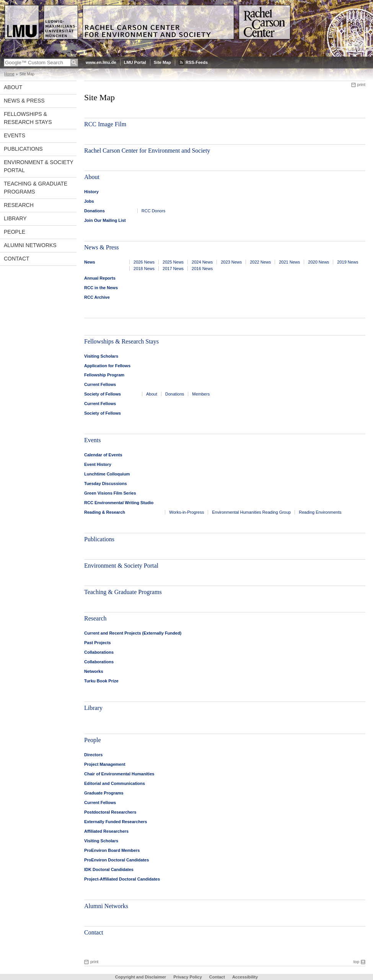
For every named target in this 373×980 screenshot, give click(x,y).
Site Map (162, 62)
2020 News (318, 262)
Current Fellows (100, 384)
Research (19, 205)
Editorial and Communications (115, 783)
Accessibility (245, 977)
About (13, 87)
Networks (94, 671)
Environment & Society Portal (39, 166)
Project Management (105, 764)
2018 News (144, 269)
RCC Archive (97, 297)
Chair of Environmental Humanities (119, 774)
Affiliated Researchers (106, 831)
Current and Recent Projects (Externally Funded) (133, 633)
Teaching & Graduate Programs (36, 188)
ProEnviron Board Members (112, 850)
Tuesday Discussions (106, 483)
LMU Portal (135, 62)
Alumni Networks (30, 245)
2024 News (202, 262)
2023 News (231, 262)
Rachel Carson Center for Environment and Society (147, 151)
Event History (98, 464)
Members (201, 394)
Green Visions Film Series (110, 493)
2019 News (348, 262)
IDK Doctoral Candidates (109, 869)
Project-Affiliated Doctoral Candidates (122, 879)
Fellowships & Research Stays (28, 118)
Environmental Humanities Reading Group (251, 512)
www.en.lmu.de (101, 62)
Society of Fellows (103, 394)
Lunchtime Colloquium (107, 474)
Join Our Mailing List (105, 220)
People (15, 232)
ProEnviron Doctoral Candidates (116, 860)
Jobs (89, 201)
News (90, 262)
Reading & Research (105, 512)
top (356, 962)
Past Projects (98, 643)
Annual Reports (100, 278)
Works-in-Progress (186, 512)
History (91, 192)
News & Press (24, 101)
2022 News (260, 262)
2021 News (289, 262)
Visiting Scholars (101, 356)
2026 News (144, 262)
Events (15, 135)
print (361, 85)
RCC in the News (101, 288)
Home (9, 74)
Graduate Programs (104, 793)
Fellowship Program (104, 375)
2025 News (173, 262)
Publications (23, 149)
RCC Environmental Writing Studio (119, 503)
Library (15, 218)
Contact (17, 259)
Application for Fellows (107, 366)
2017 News (173, 269)
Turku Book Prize (101, 681)
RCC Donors (153, 211)
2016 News (202, 269)
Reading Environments (320, 512)
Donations (94, 211)
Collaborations (99, 652)
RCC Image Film (105, 124)
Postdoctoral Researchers (110, 812)
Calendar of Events (103, 455)
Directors (93, 755)
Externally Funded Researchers (116, 822)
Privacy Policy (188, 977)
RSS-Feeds (197, 62)
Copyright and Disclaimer (141, 977)
